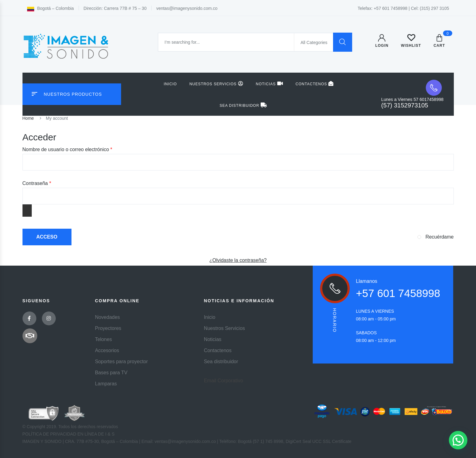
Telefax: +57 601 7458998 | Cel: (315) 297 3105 (403, 8)
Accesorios (107, 350)
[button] (458, 440)
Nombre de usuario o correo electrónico (79, 149)
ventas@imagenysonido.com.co (187, 8)
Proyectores (108, 328)
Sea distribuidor (244, 105)
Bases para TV (111, 373)
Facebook (29, 318)
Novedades (107, 317)
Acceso (47, 237)
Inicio (171, 84)
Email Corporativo (224, 381)
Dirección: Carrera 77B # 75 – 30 (115, 8)
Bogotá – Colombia (51, 8)
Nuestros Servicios (216, 84)
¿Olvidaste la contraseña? (238, 260)
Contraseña (49, 183)
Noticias (269, 84)
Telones (103, 339)
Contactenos (315, 84)
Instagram (49, 318)
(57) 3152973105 (405, 105)
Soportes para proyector (121, 362)
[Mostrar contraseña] (27, 211)
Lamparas (106, 384)
